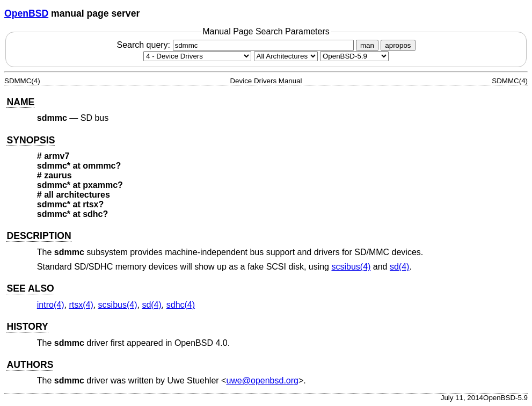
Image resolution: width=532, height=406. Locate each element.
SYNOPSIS (31, 140)
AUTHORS (30, 365)
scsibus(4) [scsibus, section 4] (351, 267)
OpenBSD (26, 13)
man (367, 45)
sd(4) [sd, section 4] (399, 267)
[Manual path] (354, 56)
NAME (20, 102)
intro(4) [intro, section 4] (51, 305)
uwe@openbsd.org (262, 380)
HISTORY (27, 327)
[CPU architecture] (286, 56)
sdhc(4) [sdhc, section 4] (181, 305)
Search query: (236, 45)
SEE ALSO (30, 288)
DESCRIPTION (39, 236)
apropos (398, 45)
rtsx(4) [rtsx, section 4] (81, 305)
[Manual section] (197, 56)
